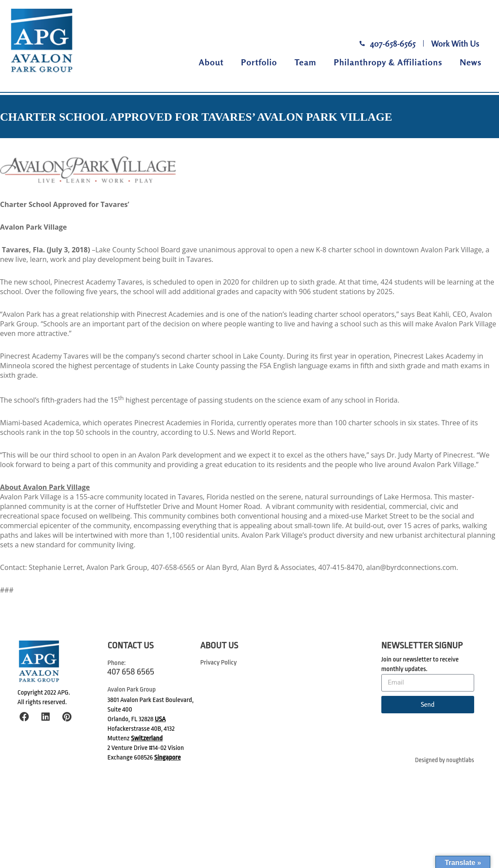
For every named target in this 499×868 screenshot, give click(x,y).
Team (306, 62)
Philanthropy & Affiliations (388, 62)
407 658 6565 (131, 671)
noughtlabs (460, 760)
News (471, 62)
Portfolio (259, 62)
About (211, 62)
